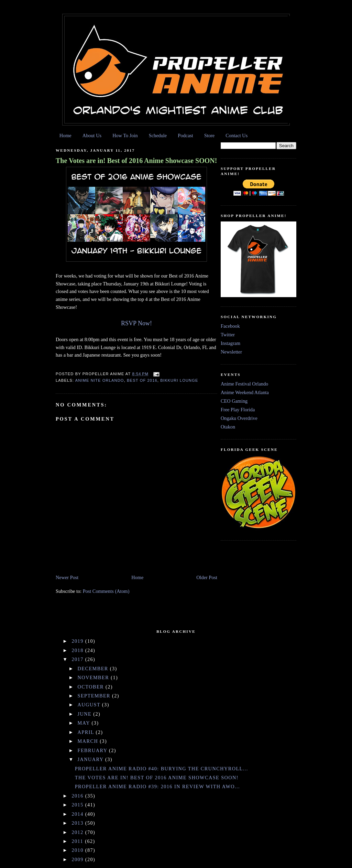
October (92, 687)
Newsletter (231, 352)
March (89, 741)
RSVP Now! (136, 323)
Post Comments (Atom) (106, 591)
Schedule (158, 135)
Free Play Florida (238, 410)
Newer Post (67, 577)
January (91, 759)
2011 (78, 841)
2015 (78, 805)
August (90, 705)
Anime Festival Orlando (244, 384)
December (94, 669)
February (93, 750)
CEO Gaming (234, 401)
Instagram (230, 343)
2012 (78, 832)
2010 (78, 850)
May (85, 723)
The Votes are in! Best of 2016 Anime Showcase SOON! (136, 161)
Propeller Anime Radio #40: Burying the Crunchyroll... (162, 769)
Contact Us (236, 135)
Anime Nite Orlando (100, 380)
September (95, 696)
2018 (78, 650)
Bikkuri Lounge (179, 380)
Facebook (230, 326)
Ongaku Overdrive (239, 418)
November (94, 677)
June (86, 714)
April (87, 732)
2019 (78, 641)
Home (65, 135)
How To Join (125, 135)
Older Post (207, 577)
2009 (78, 859)
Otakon (228, 427)
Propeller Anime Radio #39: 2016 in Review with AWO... (157, 786)
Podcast (185, 135)
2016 (78, 796)
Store (209, 135)
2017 (78, 659)
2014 (78, 814)
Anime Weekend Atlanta (245, 392)
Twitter (228, 335)
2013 (78, 823)
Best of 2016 (142, 380)
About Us (92, 135)
